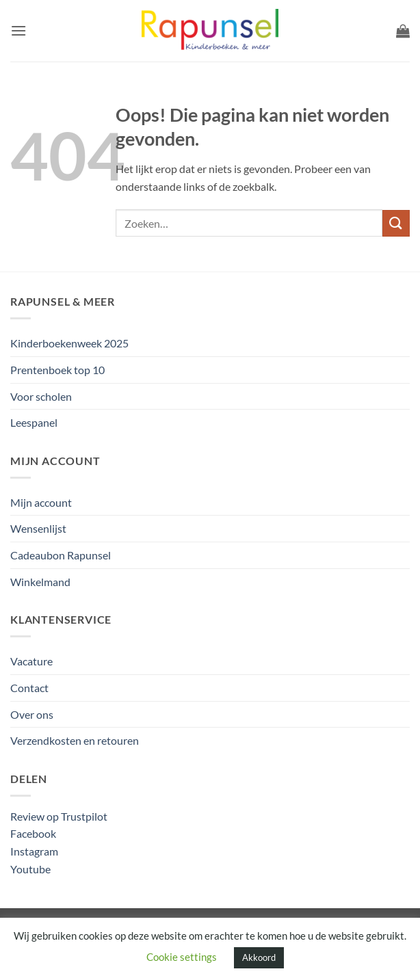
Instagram (34, 851)
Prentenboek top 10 (57, 370)
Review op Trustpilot (59, 816)
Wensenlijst (38, 528)
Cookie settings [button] (182, 957)
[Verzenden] (396, 223)
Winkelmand (40, 582)
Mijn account (41, 502)
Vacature (31, 661)
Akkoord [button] (259, 957)
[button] (18, 30)
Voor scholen (41, 396)
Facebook (33, 833)
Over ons (32, 714)
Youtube (30, 869)
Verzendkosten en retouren (75, 740)
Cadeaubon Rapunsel (61, 555)
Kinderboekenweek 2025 (69, 343)
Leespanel (34, 422)
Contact (29, 688)
